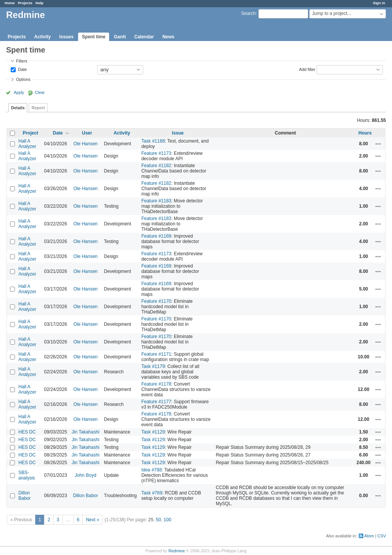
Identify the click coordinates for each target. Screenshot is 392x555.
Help (40, 3)
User (87, 133)
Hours (365, 133)
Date (22, 69)
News (168, 37)
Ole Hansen (86, 144)
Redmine (177, 551)
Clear (40, 92)
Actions (378, 144)
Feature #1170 (156, 301)
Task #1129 (153, 432)
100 (167, 520)
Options (23, 79)
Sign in (379, 3)
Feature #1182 (156, 166)
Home (10, 3)
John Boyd (86, 475)
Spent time (94, 37)
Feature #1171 (156, 354)
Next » (92, 520)
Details (18, 108)
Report (38, 108)
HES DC (27, 432)
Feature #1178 (156, 384)
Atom (369, 536)
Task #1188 (153, 141)
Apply (19, 92)
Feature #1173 (156, 153)
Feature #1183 (156, 201)
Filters (22, 61)
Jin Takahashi (86, 432)
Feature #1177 (156, 402)
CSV (382, 536)
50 (158, 520)
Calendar (144, 37)
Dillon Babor (24, 496)
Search (248, 13)
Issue (178, 133)
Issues (66, 37)
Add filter (307, 69)
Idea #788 (151, 470)
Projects (25, 3)
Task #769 (152, 493)
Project (30, 133)
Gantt (120, 37)
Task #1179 (153, 366)
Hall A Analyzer (27, 144)
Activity (42, 37)
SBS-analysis (27, 475)
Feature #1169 (156, 236)
